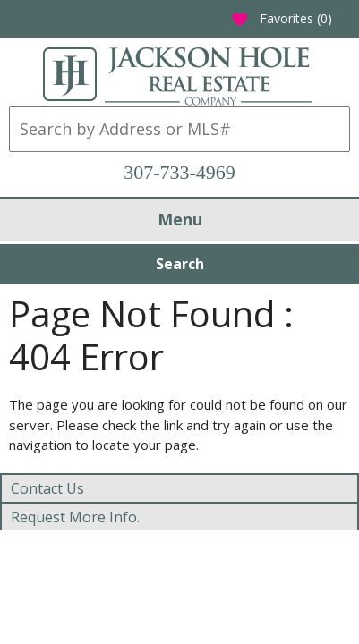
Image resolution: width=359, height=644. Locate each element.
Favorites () (282, 18)
